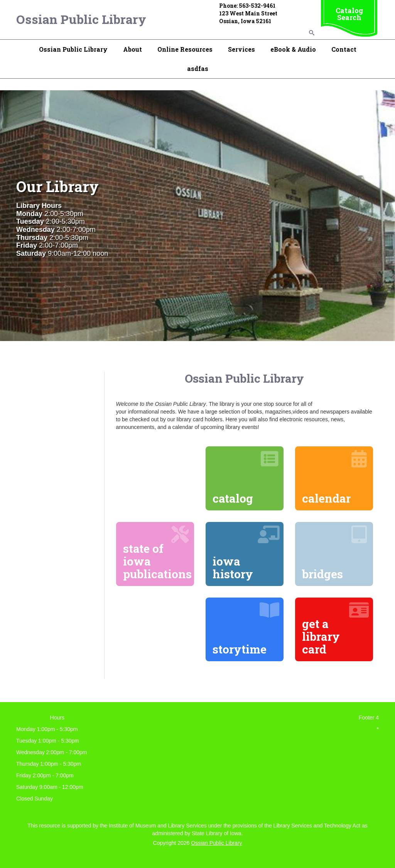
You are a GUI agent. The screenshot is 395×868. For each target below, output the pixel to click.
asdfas (198, 68)
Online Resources (185, 49)
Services (241, 49)
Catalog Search (349, 14)
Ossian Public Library (81, 19)
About (133, 49)
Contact (344, 49)
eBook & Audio (293, 49)
